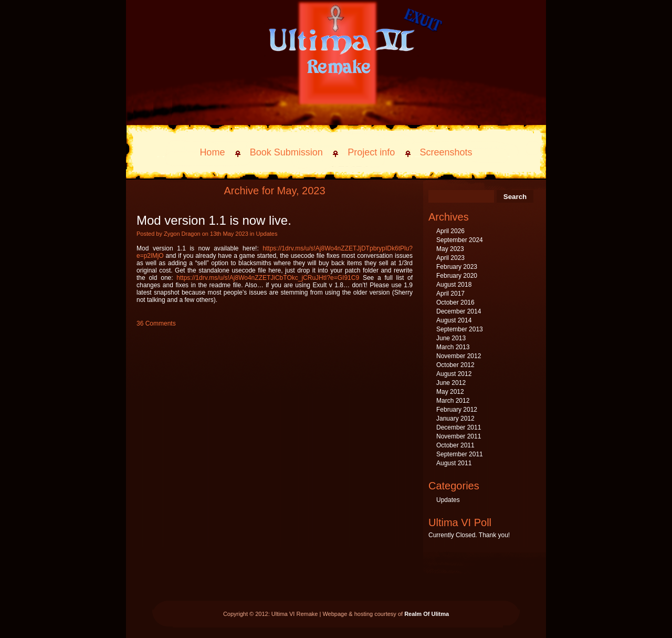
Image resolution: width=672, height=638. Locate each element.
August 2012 (454, 374)
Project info (371, 152)
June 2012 (451, 383)
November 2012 (459, 356)
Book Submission (286, 152)
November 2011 (459, 436)
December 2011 (459, 427)
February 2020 (457, 276)
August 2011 (454, 463)
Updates (266, 234)
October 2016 (455, 302)
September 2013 (460, 329)
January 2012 (455, 419)
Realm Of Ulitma (427, 614)
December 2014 (459, 311)
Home (212, 152)
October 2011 (455, 445)
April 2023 (450, 258)
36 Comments (156, 323)
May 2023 (450, 249)
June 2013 (451, 338)
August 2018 (454, 285)
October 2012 (455, 365)
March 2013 (453, 347)
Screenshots (446, 152)
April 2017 (450, 294)
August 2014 (454, 320)
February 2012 (457, 410)
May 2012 (450, 392)
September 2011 (460, 454)
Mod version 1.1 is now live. (214, 220)
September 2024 (460, 240)
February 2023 (457, 267)
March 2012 (453, 401)
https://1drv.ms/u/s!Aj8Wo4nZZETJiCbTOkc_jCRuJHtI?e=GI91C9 (268, 278)
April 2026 (450, 231)
